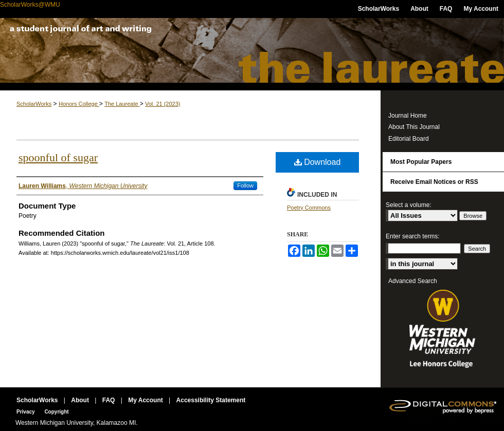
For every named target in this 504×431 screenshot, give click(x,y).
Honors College (79, 104)
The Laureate (252, 54)
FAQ (110, 400)
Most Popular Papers (421, 162)
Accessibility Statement (211, 400)
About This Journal (414, 127)
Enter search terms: (413, 236)
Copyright (56, 412)
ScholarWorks (34, 104)
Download (318, 162)
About (81, 400)
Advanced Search (413, 281)
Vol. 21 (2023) (163, 104)
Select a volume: (409, 205)
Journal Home (408, 116)
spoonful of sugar (58, 157)
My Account (146, 400)
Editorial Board (409, 139)
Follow (245, 185)
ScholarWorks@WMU (30, 5)
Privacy (26, 412)
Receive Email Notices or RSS (434, 182)
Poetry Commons (309, 208)
